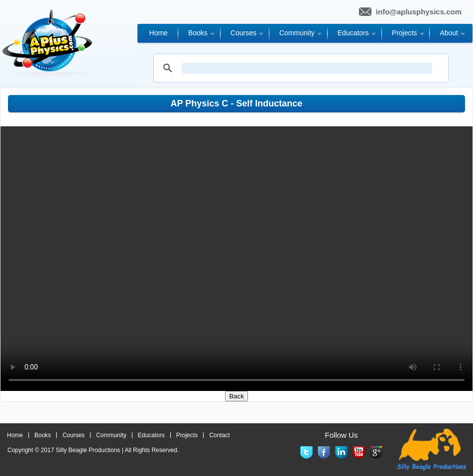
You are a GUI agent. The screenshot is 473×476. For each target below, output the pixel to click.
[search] (307, 68)
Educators (151, 435)
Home (15, 435)
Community (111, 435)
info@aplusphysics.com (419, 12)
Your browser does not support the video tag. (236, 259)
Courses (73, 435)
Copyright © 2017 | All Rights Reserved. (93, 450)
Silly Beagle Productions (88, 450)
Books (43, 435)
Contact (219, 435)
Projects (187, 435)
